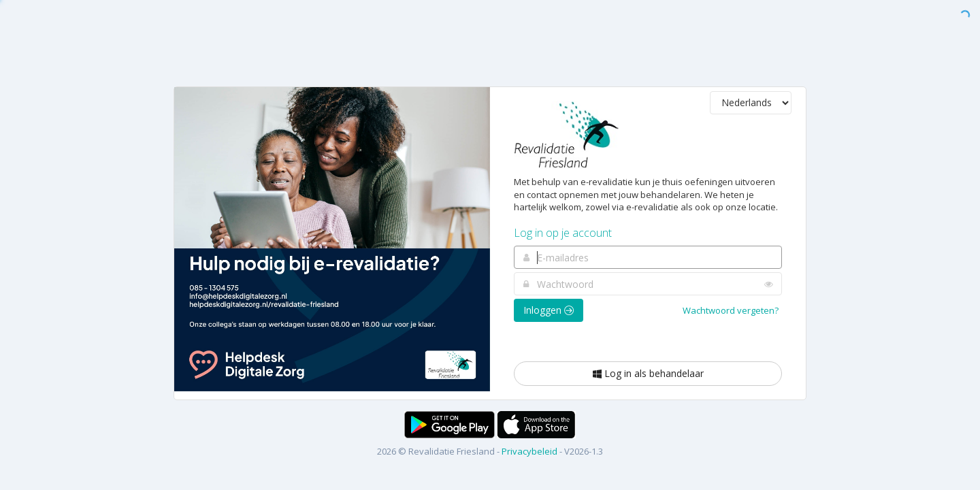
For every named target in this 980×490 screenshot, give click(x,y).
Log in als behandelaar (648, 373)
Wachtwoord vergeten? (731, 310)
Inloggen (549, 310)
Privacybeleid (529, 451)
